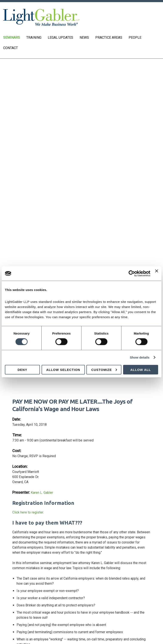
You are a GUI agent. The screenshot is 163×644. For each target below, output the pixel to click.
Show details (140, 357)
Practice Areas (109, 38)
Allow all (141, 370)
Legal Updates (60, 38)
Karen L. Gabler (42, 493)
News (84, 38)
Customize (104, 370)
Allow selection (63, 370)
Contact (11, 48)
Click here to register (28, 512)
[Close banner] (157, 274)
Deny (22, 370)
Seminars (12, 38)
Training (34, 38)
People (135, 38)
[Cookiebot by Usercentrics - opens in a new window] (132, 274)
